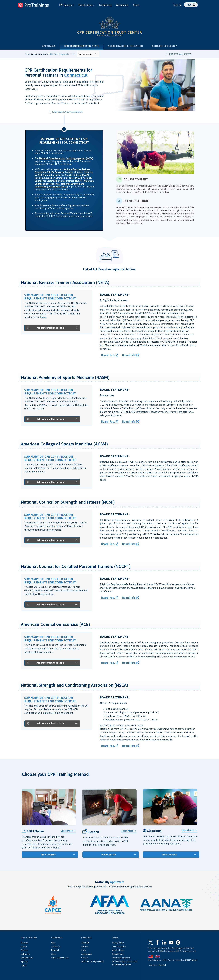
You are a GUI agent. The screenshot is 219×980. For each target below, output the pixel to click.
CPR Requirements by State (84, 46)
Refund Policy (118, 953)
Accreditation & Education (125, 46)
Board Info (131, 355)
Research (55, 950)
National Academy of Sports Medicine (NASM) (66, 175)
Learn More (67, 830)
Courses (24, 942)
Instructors (25, 953)
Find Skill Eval (27, 957)
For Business (105, 5)
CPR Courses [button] (66, 5)
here (44, 317)
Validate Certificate (60, 957)
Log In (23, 965)
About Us (85, 942)
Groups (24, 946)
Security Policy (118, 950)
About (136, 5)
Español (162, 965)
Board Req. (110, 355)
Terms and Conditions (121, 957)
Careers (85, 957)
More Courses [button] (86, 5)
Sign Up (178, 5)
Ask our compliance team (46, 328)
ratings (191, 960)
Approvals (49, 46)
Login (191, 5)
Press (84, 950)
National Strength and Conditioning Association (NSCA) (59, 185)
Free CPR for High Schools (93, 961)
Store (54, 953)
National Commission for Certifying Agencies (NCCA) (66, 158)
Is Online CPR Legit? (164, 46)
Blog (53, 942)
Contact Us (56, 946)
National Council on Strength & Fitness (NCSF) (58, 178)
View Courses (49, 854)
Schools (24, 950)
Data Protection (119, 946)
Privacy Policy (118, 942)
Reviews (85, 946)
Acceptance (122, 5)
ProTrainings (177, 948)
